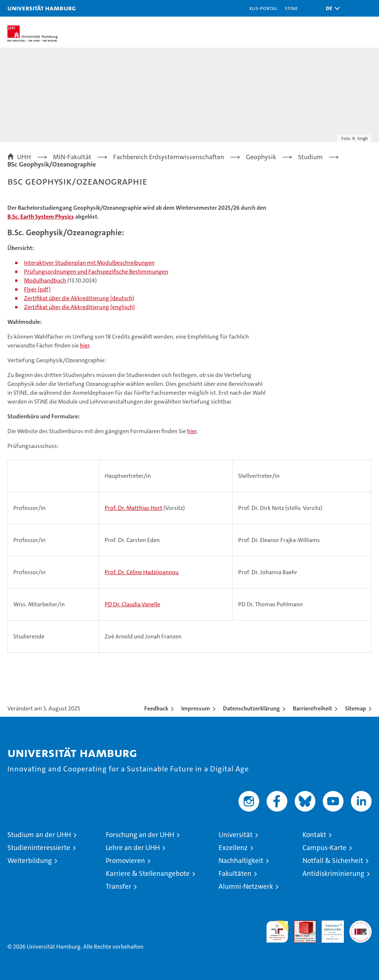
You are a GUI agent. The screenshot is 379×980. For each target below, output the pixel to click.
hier (85, 345)
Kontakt (314, 835)
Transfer (119, 886)
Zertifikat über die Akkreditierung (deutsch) (79, 298)
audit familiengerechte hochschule (277, 932)
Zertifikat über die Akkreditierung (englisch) (79, 307)
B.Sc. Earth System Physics (41, 217)
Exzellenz (233, 848)
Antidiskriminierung (333, 873)
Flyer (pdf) (37, 289)
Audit (301, 924)
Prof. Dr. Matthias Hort (133, 508)
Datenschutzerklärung (251, 708)
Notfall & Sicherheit (333, 861)
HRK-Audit (329, 928)
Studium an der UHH (39, 835)
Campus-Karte (324, 848)
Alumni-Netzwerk (246, 886)
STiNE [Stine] (291, 8)
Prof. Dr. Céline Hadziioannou (142, 572)
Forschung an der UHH (140, 835)
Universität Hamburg (42, 8)
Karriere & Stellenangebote (148, 873)
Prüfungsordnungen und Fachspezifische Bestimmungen (96, 272)
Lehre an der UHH (133, 848)
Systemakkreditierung (361, 924)
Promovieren (125, 861)
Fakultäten (235, 873)
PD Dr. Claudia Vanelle (132, 604)
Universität (236, 835)
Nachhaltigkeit (241, 861)
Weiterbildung (30, 861)
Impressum (196, 708)
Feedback (156, 708)
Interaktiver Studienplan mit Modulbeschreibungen (89, 263)
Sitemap (356, 708)
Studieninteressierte (39, 848)
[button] (331, 8)
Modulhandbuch (45, 280)
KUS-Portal (263, 8)
